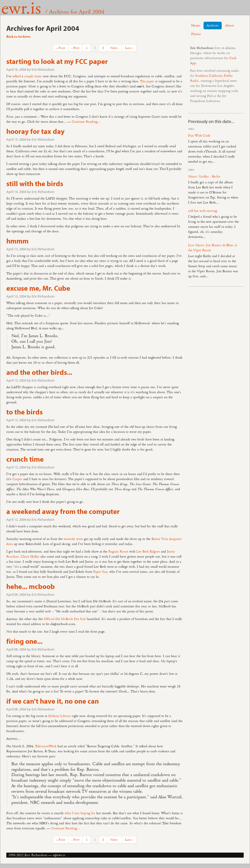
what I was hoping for (80, 813)
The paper (147, 81)
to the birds (24, 412)
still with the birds (35, 183)
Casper (17, 479)
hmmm (17, 241)
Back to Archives (18, 37)
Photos (196, 34)
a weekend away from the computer (63, 511)
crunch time (25, 459)
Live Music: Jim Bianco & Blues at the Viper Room (213, 248)
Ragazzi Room (118, 552)
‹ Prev (76, 48)
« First (61, 48)
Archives (213, 26)
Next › (114, 48)
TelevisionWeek (46, 746)
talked (17, 76)
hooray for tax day (35, 131)
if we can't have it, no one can (53, 701)
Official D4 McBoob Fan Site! (65, 619)
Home (196, 26)
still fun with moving (203, 211)
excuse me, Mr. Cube (38, 288)
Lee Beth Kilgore (148, 552)
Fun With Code (199, 136)
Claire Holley (30, 557)
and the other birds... (39, 372)
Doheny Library (59, 716)
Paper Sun (100, 572)
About (230, 26)
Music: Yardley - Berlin (204, 177)
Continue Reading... (86, 122)
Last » (129, 48)
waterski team (73, 539)
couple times (33, 76)
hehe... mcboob (31, 586)
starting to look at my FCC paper (57, 61)
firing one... (24, 641)
